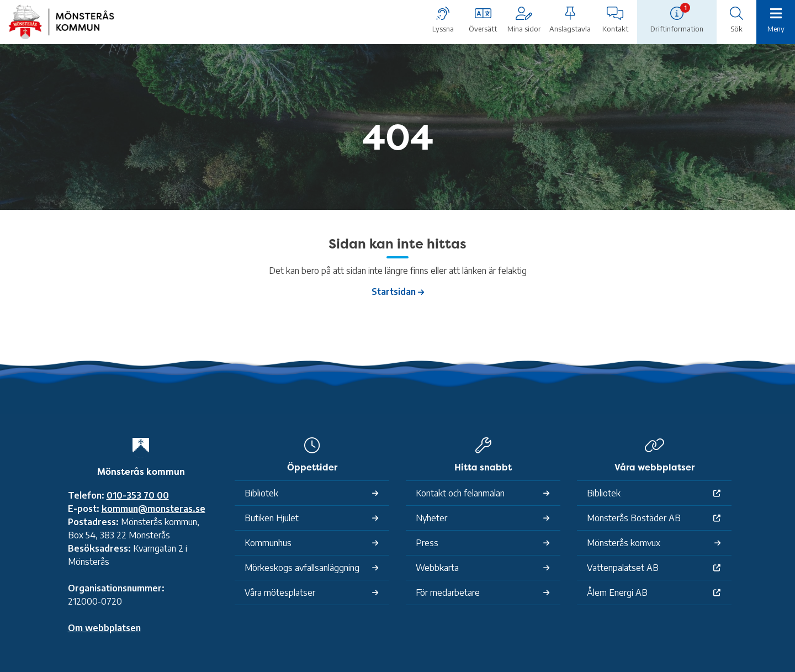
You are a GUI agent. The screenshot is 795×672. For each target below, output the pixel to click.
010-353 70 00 (138, 495)
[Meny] (776, 21)
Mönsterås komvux (624, 543)
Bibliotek (261, 493)
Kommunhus (268, 543)
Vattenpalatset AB (623, 568)
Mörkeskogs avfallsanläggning (302, 568)
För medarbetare (448, 592)
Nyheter (431, 518)
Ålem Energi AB (617, 592)
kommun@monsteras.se (153, 509)
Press (427, 543)
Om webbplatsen (104, 628)
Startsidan (394, 292)
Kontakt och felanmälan (460, 493)
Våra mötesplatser (280, 592)
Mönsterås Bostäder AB (634, 518)
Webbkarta (437, 568)
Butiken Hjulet (272, 518)
